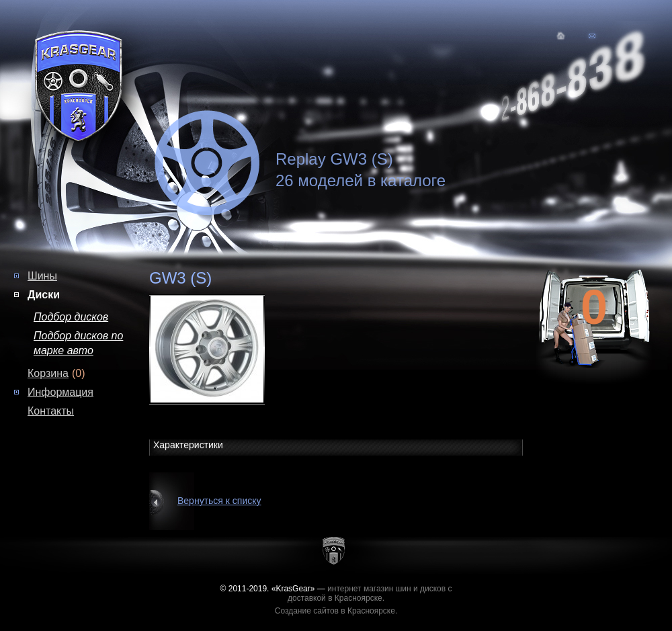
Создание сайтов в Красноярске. (336, 611)
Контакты (51, 411)
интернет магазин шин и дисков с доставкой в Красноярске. (370, 593)
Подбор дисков (71, 317)
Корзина (48, 373)
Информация (60, 392)
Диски (44, 295)
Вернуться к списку (219, 501)
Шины (42, 276)
